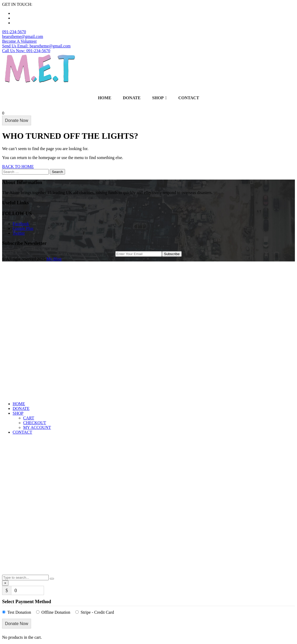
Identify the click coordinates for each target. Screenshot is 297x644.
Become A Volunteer (19, 41)
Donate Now (17, 120)
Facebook (21, 224)
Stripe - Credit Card (97, 612)
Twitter (19, 233)
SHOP (159, 98)
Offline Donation (56, 612)
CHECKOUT (35, 423)
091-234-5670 (14, 32)
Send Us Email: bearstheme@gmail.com (36, 46)
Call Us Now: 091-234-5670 (26, 51)
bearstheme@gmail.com (23, 36)
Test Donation (19, 612)
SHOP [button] (18, 413)
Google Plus (23, 228)
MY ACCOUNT (37, 427)
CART (29, 418)
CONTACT (189, 98)
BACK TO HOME (18, 167)
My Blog (54, 259)
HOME (105, 98)
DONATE (132, 98)
